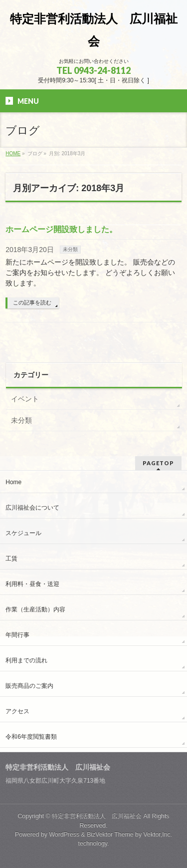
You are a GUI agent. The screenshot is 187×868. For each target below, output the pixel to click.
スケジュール (23, 533)
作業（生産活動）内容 (35, 609)
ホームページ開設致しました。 (61, 229)
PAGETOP (158, 463)
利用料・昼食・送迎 (32, 584)
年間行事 (17, 635)
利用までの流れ (26, 660)
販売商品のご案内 (29, 686)
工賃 (11, 559)
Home (13, 482)
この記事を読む (32, 302)
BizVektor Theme (110, 835)
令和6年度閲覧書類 (31, 737)
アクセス (17, 711)
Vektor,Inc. (158, 835)
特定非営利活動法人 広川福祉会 (97, 816)
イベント (25, 399)
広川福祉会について (32, 508)
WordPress (64, 835)
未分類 (70, 249)
